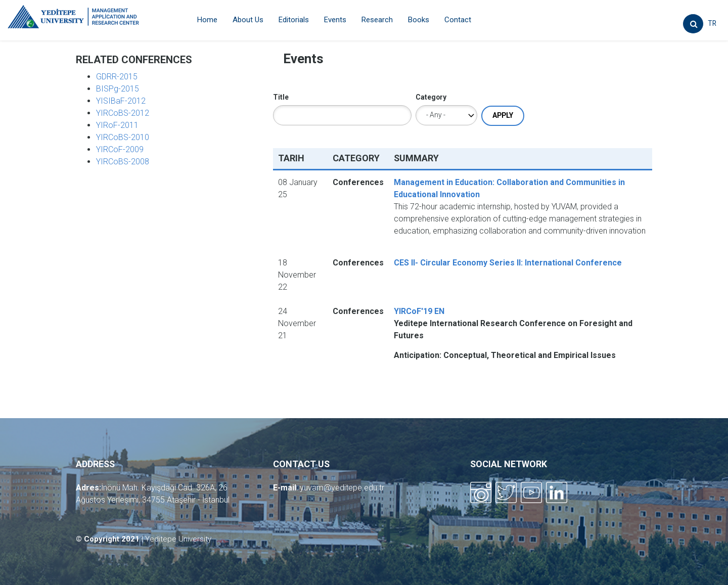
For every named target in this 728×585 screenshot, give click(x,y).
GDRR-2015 (117, 77)
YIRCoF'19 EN (419, 311)
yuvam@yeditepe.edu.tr (342, 488)
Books (419, 20)
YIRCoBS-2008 (123, 162)
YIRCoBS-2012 (123, 113)
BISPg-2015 (118, 89)
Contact (458, 20)
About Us (248, 20)
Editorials (294, 20)
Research (377, 20)
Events (335, 20)
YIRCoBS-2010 (123, 137)
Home (207, 20)
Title (281, 97)
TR (712, 23)
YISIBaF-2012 (121, 101)
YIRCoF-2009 (120, 149)
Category (431, 97)
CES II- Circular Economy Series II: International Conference (508, 263)
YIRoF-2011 (117, 125)
